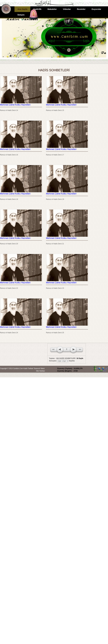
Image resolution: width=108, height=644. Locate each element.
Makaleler (52, 9)
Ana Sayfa (22, 9)
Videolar (67, 9)
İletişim (21, 15)
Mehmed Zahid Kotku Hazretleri (15, 105)
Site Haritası (41, 371)
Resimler (81, 9)
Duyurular (96, 9)
